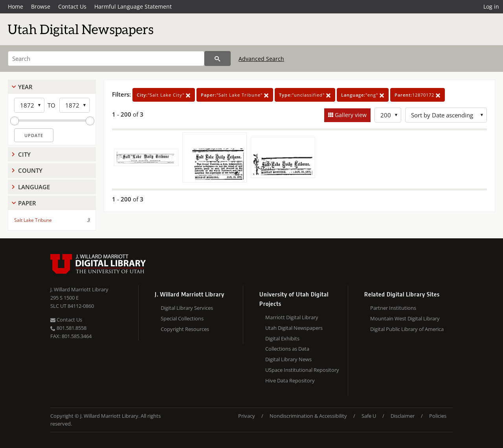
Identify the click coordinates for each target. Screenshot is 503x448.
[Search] (106, 59)
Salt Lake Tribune (33, 220)
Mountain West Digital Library (405, 318)
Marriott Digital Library (292, 317)
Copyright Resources (185, 329)
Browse (41, 6)
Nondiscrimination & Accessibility (308, 416)
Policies (438, 416)
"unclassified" (305, 95)
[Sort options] (446, 115)
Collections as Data (287, 349)
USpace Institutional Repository (302, 370)
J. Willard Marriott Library (79, 289)
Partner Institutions (393, 308)
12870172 (418, 95)
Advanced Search (261, 59)
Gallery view (350, 115)
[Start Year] (29, 105)
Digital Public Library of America (407, 329)
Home (16, 6)
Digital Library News (288, 359)
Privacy (247, 416)
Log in (491, 6)
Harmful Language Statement (133, 6)
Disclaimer (403, 416)
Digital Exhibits (282, 338)
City (24, 154)
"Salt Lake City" (164, 95)
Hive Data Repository (290, 380)
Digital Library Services (187, 308)
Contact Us (72, 6)
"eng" (363, 95)
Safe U (369, 416)
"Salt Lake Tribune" (235, 95)
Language (34, 187)
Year (25, 87)
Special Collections (182, 318)
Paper (27, 203)
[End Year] (74, 105)
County (30, 170)
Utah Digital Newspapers (294, 328)
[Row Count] (388, 115)
